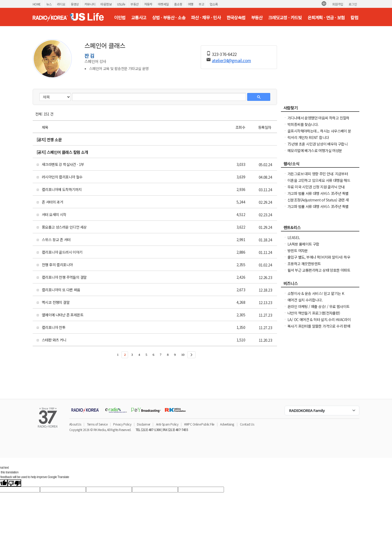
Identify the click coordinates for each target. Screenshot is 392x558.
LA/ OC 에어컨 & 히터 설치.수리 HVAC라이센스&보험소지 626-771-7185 (319, 322)
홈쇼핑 (178, 4)
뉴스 (49, 4)
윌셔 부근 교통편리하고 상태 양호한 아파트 (319, 270)
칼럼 (354, 18)
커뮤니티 (90, 4)
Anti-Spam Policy (167, 424)
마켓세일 (163, 4)
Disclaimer (143, 424)
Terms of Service (97, 424)
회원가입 (338, 4)
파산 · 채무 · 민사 (206, 18)
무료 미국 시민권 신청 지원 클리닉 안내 (316, 187)
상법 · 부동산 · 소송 (169, 18)
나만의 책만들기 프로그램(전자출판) (314, 313)
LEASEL (294, 237)
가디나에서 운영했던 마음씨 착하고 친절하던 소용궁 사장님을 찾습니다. (318, 120)
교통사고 (139, 18)
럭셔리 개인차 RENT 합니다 (308, 137)
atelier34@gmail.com (232, 60)
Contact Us (247, 424)
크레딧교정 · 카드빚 (285, 18)
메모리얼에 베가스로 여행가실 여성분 (315, 150)
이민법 (120, 18)
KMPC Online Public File (199, 424)
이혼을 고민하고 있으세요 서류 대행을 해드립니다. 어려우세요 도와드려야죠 (319, 183)
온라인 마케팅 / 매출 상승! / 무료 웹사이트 (318, 306)
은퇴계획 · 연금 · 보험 (326, 18)
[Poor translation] (14, 483)
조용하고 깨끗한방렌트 (304, 264)
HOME (37, 4)
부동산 (134, 4)
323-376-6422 (224, 54)
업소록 (214, 4)
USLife (121, 4)
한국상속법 (236, 18)
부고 (201, 4)
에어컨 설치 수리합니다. (305, 300)
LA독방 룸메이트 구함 (303, 244)
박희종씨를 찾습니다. (303, 124)
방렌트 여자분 (298, 251)
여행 (191, 4)
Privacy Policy (122, 424)
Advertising (227, 424)
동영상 (75, 4)
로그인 (353, 4)
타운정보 (106, 4)
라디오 (61, 4)
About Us (75, 424)
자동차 (148, 4)
